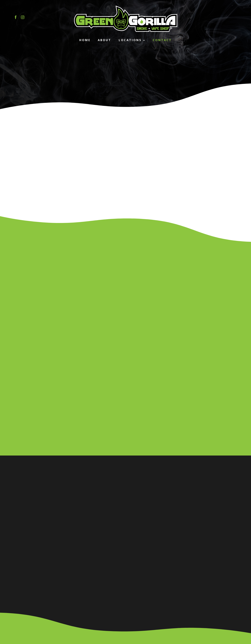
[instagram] (23, 17)
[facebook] (16, 17)
